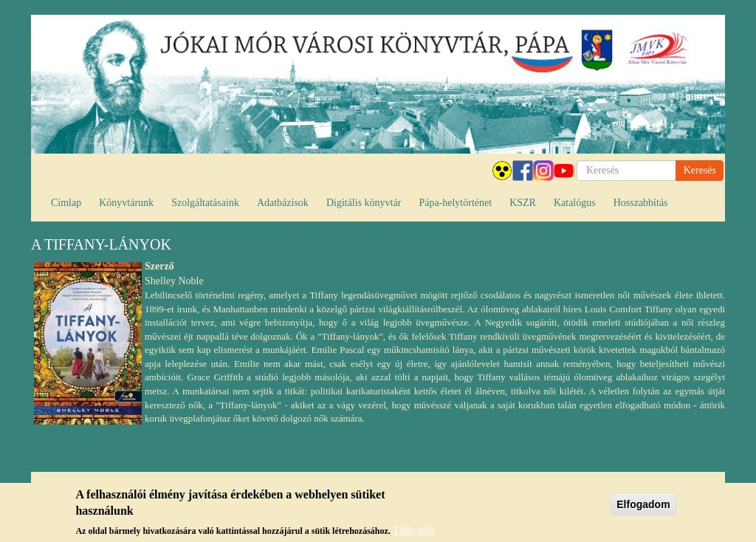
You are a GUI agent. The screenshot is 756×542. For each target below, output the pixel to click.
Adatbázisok (283, 203)
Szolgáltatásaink (205, 203)
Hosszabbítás (641, 203)
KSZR (523, 203)
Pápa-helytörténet (455, 203)
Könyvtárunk (126, 203)
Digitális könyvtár (364, 203)
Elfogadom (643, 508)
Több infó (413, 534)
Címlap (66, 203)
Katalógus (575, 203)
